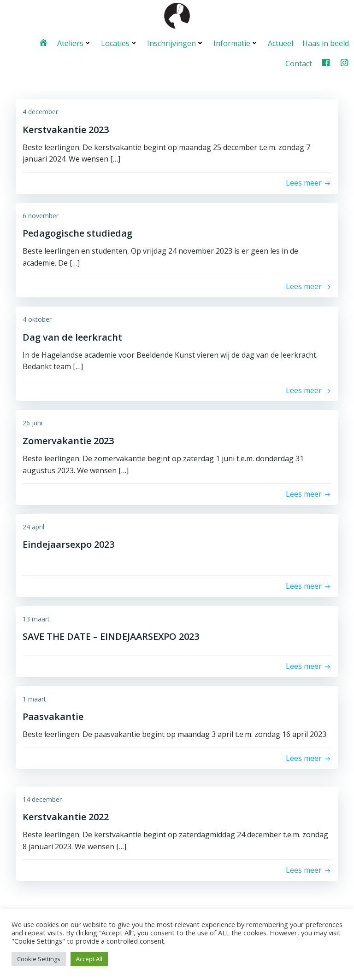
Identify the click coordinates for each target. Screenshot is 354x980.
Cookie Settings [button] (39, 959)
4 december (40, 111)
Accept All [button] (89, 959)
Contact (299, 63)
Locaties (120, 42)
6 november (41, 214)
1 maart (34, 698)
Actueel (281, 42)
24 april (33, 525)
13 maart (36, 618)
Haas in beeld (326, 42)
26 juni (32, 422)
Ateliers (75, 42)
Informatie (236, 42)
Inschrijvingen (176, 42)
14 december (42, 798)
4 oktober (37, 318)
